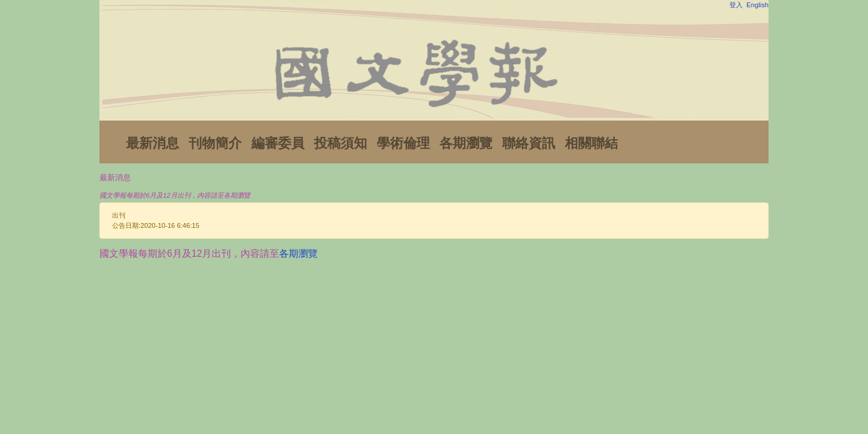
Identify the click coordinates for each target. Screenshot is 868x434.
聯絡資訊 (529, 143)
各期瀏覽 (466, 143)
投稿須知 (341, 143)
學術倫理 (403, 143)
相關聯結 (591, 143)
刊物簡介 (215, 143)
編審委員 (278, 143)
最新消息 (153, 143)
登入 (736, 5)
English (757, 5)
